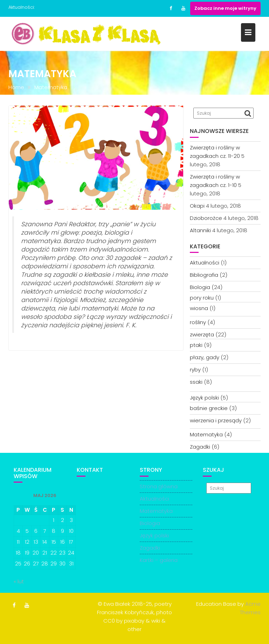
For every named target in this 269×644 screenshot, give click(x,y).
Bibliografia (204, 275)
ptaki (196, 345)
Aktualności (205, 263)
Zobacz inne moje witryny (225, 8)
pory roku (202, 298)
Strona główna (159, 486)
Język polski (204, 398)
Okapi (197, 206)
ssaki (196, 382)
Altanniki (200, 230)
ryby (195, 370)
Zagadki (200, 447)
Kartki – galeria (159, 560)
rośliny (198, 322)
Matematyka (206, 434)
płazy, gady (205, 357)
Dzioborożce (206, 218)
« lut (19, 581)
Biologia (200, 287)
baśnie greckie (209, 408)
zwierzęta (202, 334)
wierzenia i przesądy (216, 420)
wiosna (199, 308)
